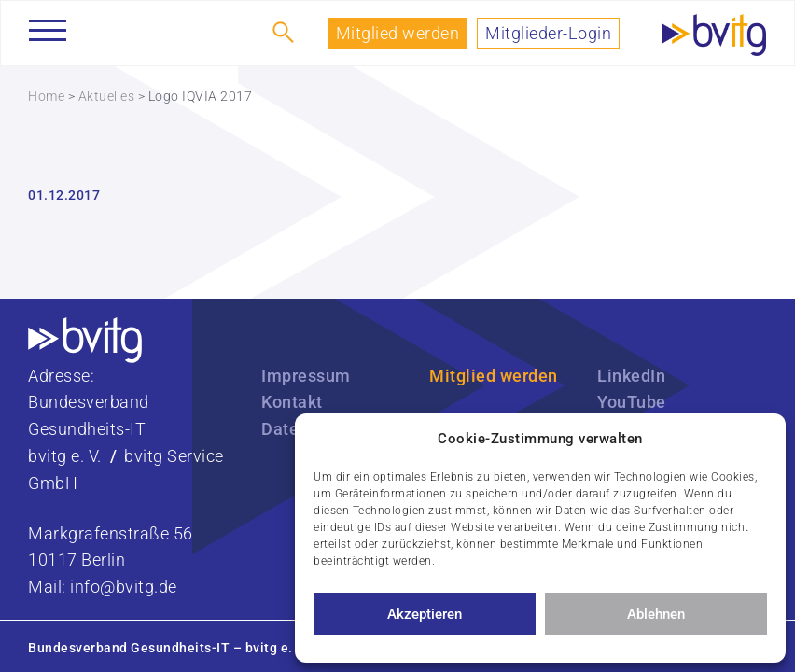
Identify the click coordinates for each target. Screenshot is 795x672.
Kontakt (292, 402)
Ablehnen (656, 614)
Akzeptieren (425, 614)
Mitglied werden (398, 33)
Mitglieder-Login (548, 33)
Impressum (306, 376)
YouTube (632, 402)
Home (46, 96)
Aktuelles (107, 96)
